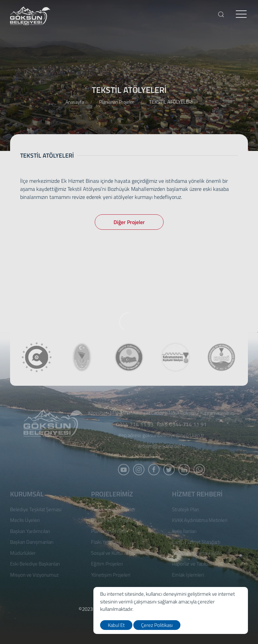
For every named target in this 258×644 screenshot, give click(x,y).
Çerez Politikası (157, 625)
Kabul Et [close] (116, 625)
